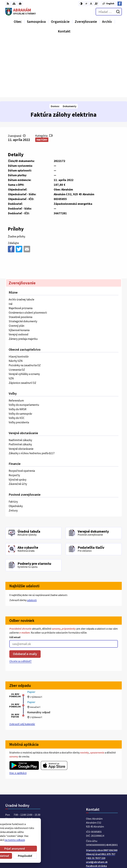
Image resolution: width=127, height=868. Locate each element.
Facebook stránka (96, 807)
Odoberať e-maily (25, 595)
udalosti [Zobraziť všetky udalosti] (32, 542)
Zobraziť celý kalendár (22, 666)
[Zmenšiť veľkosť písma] (86, 4)
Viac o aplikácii (18, 714)
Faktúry (42, 81)
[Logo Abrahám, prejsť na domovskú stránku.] (20, 12)
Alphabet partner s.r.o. (48, 831)
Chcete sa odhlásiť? (20, 603)
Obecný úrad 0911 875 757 (101, 795)
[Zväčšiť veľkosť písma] (96, 4)
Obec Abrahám (32, 835)
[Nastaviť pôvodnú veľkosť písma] (91, 4)
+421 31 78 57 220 (96, 799)
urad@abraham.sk (97, 803)
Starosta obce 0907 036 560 (102, 792)
